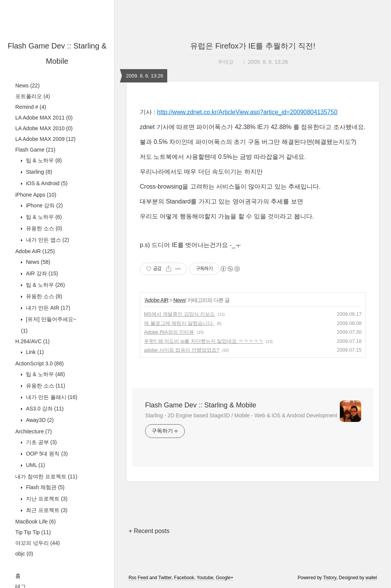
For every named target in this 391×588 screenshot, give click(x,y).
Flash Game (35, 150)
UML (35, 465)
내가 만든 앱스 (47, 240)
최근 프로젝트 (46, 510)
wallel (371, 578)
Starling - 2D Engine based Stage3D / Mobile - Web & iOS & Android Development (241, 415)
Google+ (225, 578)
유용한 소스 (43, 228)
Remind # (31, 107)
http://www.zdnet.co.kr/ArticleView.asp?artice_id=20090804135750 (247, 112)
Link (34, 352)
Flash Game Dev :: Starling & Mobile (201, 405)
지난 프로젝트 (46, 499)
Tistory (330, 578)
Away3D (39, 420)
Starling (38, 172)
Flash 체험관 (44, 487)
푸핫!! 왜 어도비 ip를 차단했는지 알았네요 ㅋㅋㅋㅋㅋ (204, 341)
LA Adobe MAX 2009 (45, 139)
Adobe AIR (35, 251)
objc (24, 554)
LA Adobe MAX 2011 (44, 118)
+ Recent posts (149, 531)
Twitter (165, 578)
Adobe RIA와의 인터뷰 (169, 332)
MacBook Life (36, 522)
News (27, 86)
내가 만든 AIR (47, 308)
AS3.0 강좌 (44, 409)
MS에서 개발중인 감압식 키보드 (179, 314)
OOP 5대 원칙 (46, 454)
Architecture (34, 431)
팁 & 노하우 (43, 160)
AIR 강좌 (41, 273)
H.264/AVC (32, 341)
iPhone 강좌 (44, 205)
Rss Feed (138, 578)
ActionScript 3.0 (40, 363)
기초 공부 (41, 442)
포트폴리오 (33, 96)
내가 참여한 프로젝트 (46, 477)
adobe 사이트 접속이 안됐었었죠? (182, 350)
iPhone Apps (36, 195)
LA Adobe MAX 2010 (44, 128)
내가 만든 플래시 (51, 397)
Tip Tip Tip (33, 532)
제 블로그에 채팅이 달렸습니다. (179, 323)
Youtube (205, 578)
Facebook (184, 578)
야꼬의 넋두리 (38, 543)
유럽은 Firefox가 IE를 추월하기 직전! (253, 46)
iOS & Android (46, 183)
